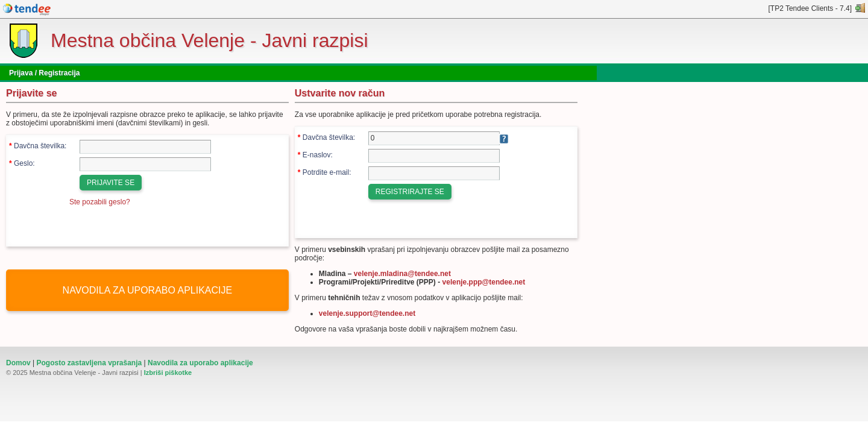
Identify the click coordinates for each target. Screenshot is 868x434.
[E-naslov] (434, 156)
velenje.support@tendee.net (367, 313)
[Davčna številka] (145, 147)
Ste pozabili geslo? (100, 202)
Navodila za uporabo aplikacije (200, 363)
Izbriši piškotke (168, 373)
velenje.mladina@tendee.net (402, 274)
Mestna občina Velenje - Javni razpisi (209, 40)
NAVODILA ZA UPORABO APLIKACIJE (148, 290)
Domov (18, 363)
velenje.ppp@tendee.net (484, 282)
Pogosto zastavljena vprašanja (89, 363)
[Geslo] (145, 164)
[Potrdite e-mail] (434, 173)
